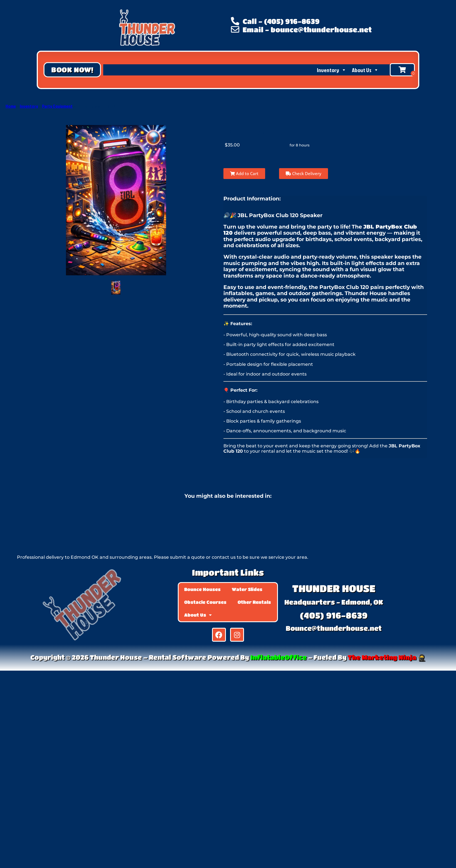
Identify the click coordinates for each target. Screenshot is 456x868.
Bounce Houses (202, 589)
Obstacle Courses (205, 602)
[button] (72, 70)
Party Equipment (57, 106)
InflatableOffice (278, 657)
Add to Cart (244, 173)
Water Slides (247, 589)
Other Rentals (254, 602)
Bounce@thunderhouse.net (334, 628)
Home (11, 106)
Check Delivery (304, 173)
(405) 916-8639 (334, 615)
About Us (365, 70)
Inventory (332, 70)
